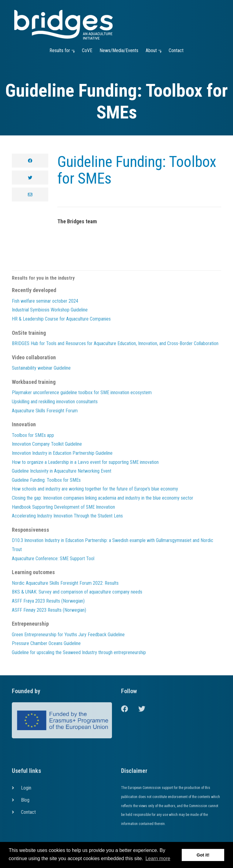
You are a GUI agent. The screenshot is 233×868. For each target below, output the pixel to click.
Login (26, 788)
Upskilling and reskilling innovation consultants (55, 402)
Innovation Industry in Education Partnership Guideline (62, 453)
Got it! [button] (203, 855)
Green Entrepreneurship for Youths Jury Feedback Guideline (68, 635)
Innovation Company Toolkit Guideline (47, 444)
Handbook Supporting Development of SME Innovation (63, 507)
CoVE (87, 50)
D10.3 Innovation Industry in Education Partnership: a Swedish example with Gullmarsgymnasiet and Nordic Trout (113, 545)
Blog (25, 800)
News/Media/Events (119, 50)
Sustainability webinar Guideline (41, 368)
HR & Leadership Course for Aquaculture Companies (61, 319)
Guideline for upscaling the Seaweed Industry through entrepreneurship (79, 652)
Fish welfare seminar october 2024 (45, 301)
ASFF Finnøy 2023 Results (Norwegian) (49, 610)
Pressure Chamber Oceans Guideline (46, 643)
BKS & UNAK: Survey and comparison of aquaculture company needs (77, 592)
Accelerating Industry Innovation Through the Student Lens (67, 516)
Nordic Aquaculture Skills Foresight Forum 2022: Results (65, 583)
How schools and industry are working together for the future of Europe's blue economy (95, 489)
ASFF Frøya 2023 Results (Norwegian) (48, 601)
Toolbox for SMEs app (33, 435)
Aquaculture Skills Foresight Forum (45, 411)
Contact (176, 50)
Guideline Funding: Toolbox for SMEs (137, 170)
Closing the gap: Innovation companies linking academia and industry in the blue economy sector (103, 498)
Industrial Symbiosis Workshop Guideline (50, 310)
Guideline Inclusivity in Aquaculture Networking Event (62, 471)
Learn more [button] (158, 858)
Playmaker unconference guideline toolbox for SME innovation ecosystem (82, 392)
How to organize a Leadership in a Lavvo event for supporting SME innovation (85, 462)
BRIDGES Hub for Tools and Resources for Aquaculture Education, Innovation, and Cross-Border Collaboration (115, 343)
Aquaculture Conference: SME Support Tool (53, 559)
